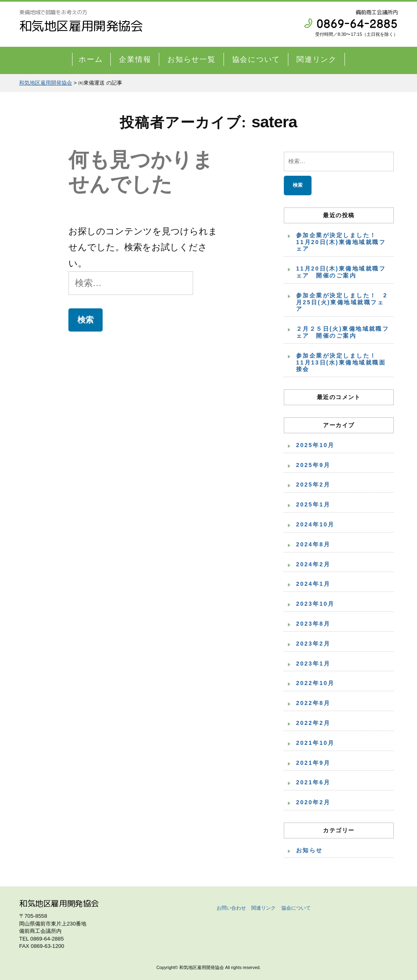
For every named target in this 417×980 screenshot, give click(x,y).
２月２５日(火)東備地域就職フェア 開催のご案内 (342, 332)
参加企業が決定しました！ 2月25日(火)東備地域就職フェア (342, 302)
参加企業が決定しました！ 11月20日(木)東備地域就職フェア (341, 242)
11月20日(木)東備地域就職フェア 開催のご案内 (341, 272)
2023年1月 (313, 664)
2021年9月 (313, 763)
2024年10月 (315, 524)
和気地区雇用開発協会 (81, 26)
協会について (256, 59)
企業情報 (135, 59)
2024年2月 (313, 564)
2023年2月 (313, 644)
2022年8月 (313, 703)
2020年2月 (313, 802)
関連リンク (317, 59)
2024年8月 (313, 544)
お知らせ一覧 (192, 59)
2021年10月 (315, 743)
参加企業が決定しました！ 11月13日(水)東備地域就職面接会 (341, 362)
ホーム (91, 59)
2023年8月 (313, 624)
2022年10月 (315, 683)
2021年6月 (313, 782)
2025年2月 (313, 485)
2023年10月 (315, 604)
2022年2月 (313, 723)
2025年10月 (315, 445)
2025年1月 (313, 504)
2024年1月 (313, 584)
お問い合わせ (231, 908)
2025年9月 (313, 465)
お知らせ (309, 850)
